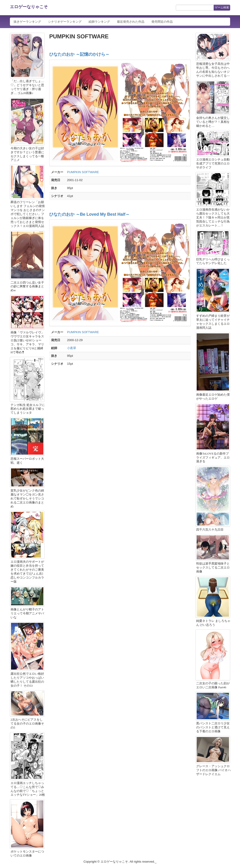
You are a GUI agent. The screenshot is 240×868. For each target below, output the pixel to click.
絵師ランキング (99, 22)
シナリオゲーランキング (65, 22)
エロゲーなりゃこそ (29, 7)
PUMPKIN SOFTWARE (83, 172)
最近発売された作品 (131, 22)
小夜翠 (72, 348)
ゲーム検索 (222, 7)
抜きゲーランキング (27, 22)
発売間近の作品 (162, 22)
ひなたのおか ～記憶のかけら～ (79, 54)
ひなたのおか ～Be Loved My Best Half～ (89, 214)
